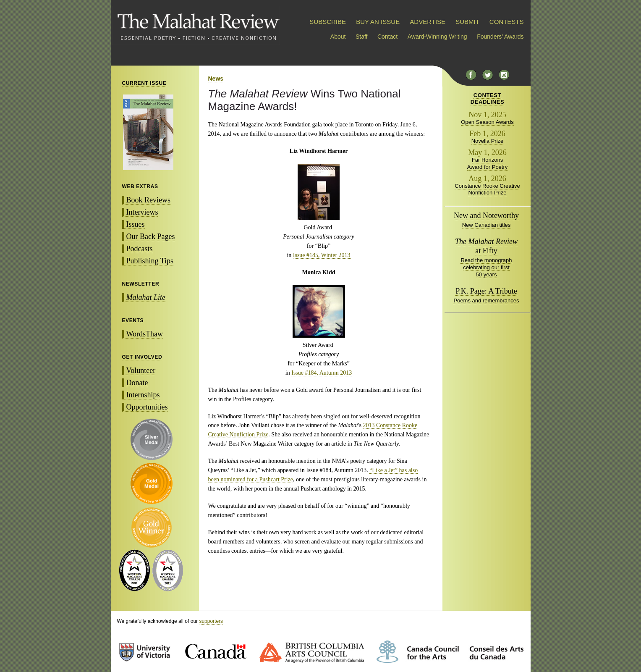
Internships (143, 395)
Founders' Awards (500, 37)
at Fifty (486, 246)
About (338, 37)
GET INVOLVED (142, 357)
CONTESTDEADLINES (488, 98)
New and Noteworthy (486, 215)
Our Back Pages (151, 236)
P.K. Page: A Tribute (486, 291)
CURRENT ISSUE (144, 83)
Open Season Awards (487, 122)
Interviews (142, 212)
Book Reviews (149, 200)
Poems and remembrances (486, 301)
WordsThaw (145, 334)
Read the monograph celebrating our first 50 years (486, 267)
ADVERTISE (428, 22)
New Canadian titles (487, 225)
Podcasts (140, 249)
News (216, 79)
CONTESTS (507, 22)
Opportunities (147, 407)
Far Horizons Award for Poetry (488, 163)
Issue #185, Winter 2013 (322, 255)
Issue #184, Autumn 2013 (322, 373)
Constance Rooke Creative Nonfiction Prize (487, 189)
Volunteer (141, 370)
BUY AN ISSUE (378, 22)
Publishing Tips (150, 261)
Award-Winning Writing (437, 37)
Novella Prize (488, 141)
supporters (211, 621)
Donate (137, 383)
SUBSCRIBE (328, 22)
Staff (362, 37)
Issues (136, 224)
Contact (387, 37)
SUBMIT (467, 22)
